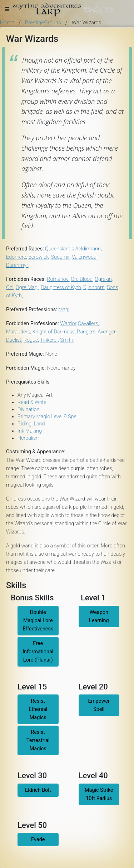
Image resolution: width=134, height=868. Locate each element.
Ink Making (30, 431)
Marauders (18, 332)
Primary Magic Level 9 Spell (48, 417)
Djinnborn (94, 287)
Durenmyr (17, 265)
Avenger (106, 332)
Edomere (16, 257)
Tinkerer (49, 340)
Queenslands (59, 249)
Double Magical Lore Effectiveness (38, 621)
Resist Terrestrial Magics (38, 740)
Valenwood (84, 257)
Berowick (38, 257)
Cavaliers (88, 324)
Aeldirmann (88, 249)
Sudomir (60, 257)
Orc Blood (82, 279)
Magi (64, 310)
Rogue (31, 340)
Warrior (68, 324)
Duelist (14, 340)
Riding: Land (31, 424)
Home (7, 23)
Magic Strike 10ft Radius (99, 794)
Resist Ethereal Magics (38, 709)
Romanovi (58, 279)
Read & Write (32, 402)
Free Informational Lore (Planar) (38, 652)
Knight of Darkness (54, 332)
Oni (10, 287)
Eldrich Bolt (38, 790)
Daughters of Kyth (61, 287)
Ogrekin (103, 279)
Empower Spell (99, 705)
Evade (38, 840)
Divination (29, 409)
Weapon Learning (99, 616)
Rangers (86, 332)
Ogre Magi (27, 287)
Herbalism (29, 438)
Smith (67, 340)
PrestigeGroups (43, 23)
